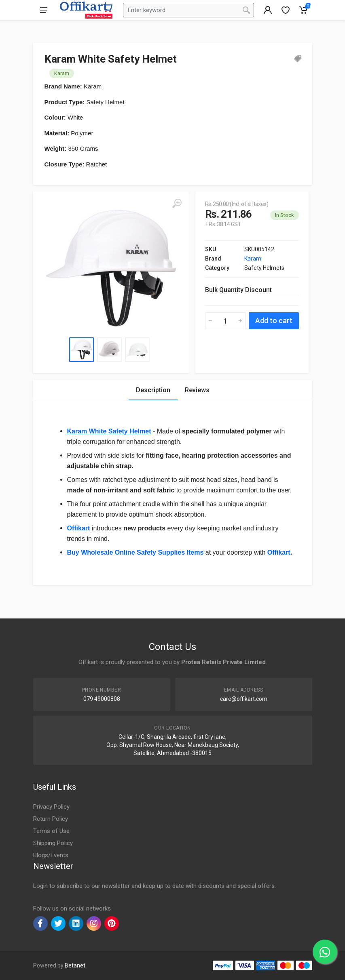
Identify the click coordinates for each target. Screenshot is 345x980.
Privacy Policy (51, 807)
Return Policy (51, 819)
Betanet (75, 965)
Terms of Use (51, 831)
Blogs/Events (51, 855)
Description (153, 390)
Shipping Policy (53, 843)
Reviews (197, 390)
